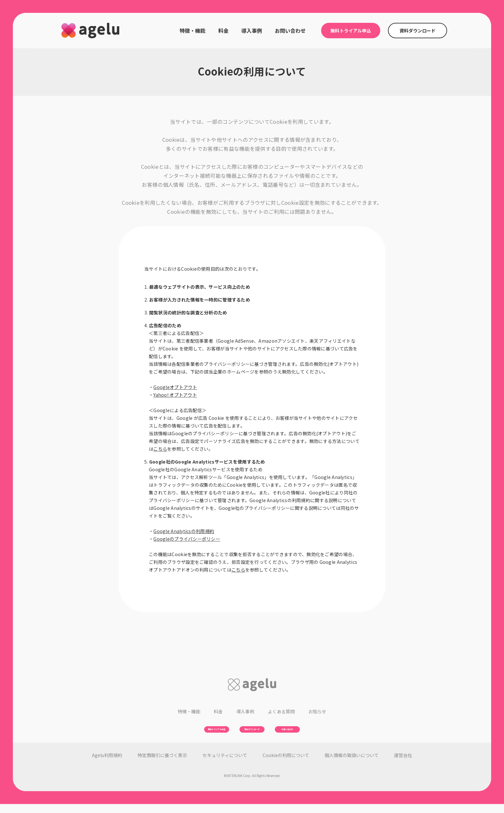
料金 (223, 31)
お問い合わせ (290, 31)
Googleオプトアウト (175, 387)
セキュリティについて (225, 764)
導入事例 (252, 31)
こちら (160, 449)
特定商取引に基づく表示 (162, 764)
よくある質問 (281, 711)
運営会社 (403, 764)
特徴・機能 (193, 31)
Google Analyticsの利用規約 (184, 531)
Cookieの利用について (286, 764)
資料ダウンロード (418, 31)
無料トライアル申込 (351, 31)
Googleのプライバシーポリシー (187, 539)
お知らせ (317, 711)
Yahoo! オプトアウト (175, 395)
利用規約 (107, 764)
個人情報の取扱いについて (352, 764)
